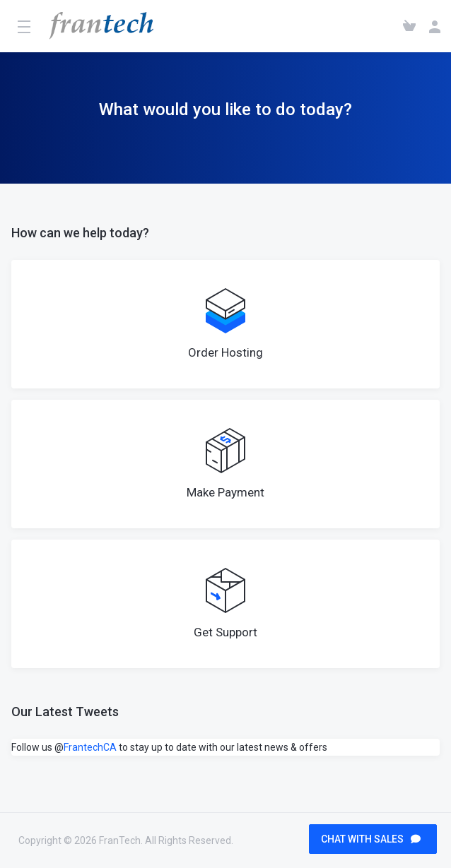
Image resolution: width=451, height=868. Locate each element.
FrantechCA (90, 747)
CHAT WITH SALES (371, 839)
